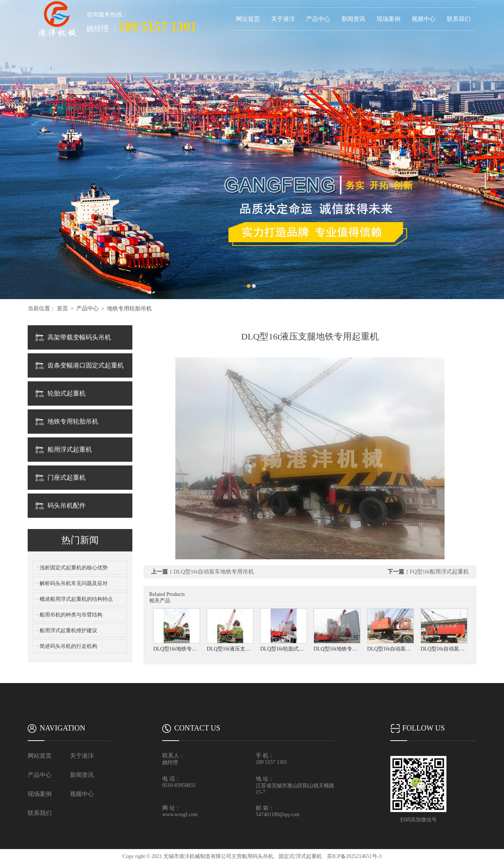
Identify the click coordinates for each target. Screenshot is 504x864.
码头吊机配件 (67, 506)
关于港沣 (283, 19)
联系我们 (459, 19)
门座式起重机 (67, 478)
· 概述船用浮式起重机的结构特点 (75, 599)
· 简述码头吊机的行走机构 (67, 646)
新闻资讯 (353, 19)
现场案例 (388, 19)
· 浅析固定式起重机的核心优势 (72, 568)
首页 (62, 308)
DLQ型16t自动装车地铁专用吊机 (214, 572)
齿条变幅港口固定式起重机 (86, 365)
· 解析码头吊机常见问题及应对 (72, 583)
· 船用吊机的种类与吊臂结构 (70, 615)
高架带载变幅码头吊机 (79, 337)
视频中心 (424, 19)
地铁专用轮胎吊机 (129, 308)
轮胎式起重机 (67, 393)
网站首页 (40, 756)
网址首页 (248, 19)
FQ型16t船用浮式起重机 (439, 572)
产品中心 (318, 19)
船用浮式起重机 (70, 450)
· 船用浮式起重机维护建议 (67, 631)
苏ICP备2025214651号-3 (354, 856)
